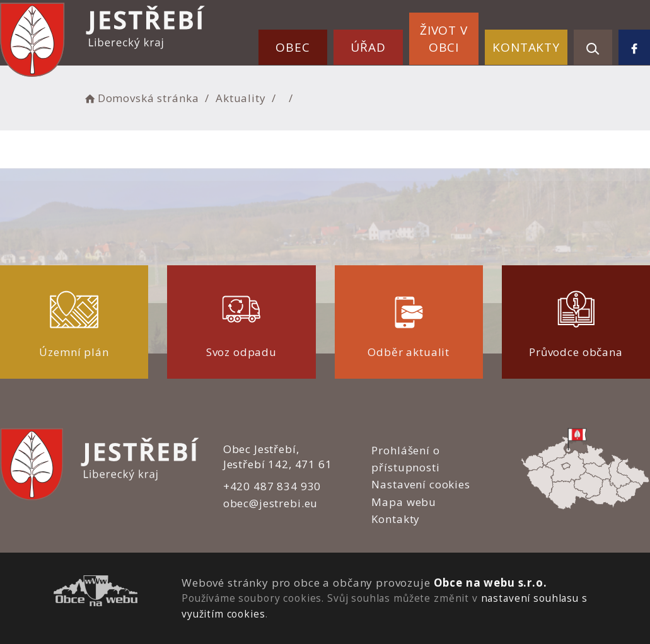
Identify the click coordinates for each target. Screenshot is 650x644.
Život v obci (444, 39)
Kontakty (526, 47)
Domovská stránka (141, 98)
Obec (293, 47)
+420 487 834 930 (272, 486)
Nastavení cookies (421, 484)
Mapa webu (404, 502)
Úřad (368, 47)
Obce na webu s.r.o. (490, 583)
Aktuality (241, 98)
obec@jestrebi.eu (271, 503)
